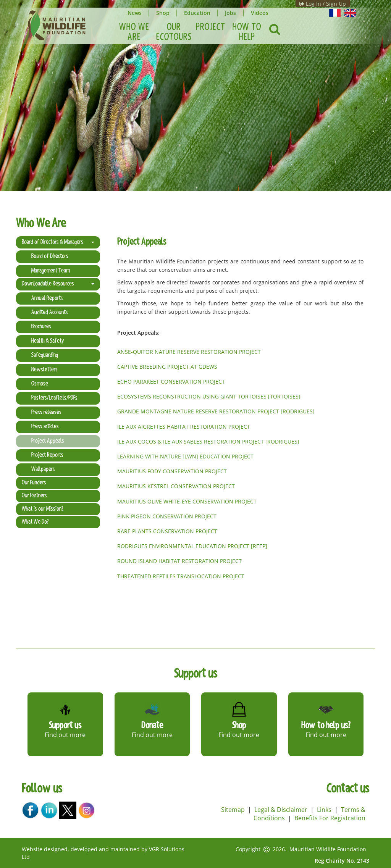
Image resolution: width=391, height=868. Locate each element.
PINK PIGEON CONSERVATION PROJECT (167, 516)
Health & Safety (48, 341)
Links (324, 810)
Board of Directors (50, 257)
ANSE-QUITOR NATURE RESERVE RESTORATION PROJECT (190, 352)
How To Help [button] (247, 32)
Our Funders (34, 483)
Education (199, 13)
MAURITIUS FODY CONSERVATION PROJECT (172, 471)
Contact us (348, 789)
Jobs (233, 13)
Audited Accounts (50, 313)
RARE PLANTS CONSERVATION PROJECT (167, 531)
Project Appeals (48, 441)
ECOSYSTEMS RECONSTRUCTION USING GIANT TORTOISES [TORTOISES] (209, 396)
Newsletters (44, 370)
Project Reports (47, 455)
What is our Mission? (42, 509)
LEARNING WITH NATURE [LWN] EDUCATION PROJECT (185, 456)
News (135, 13)
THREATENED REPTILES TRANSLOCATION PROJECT (181, 576)
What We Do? (35, 522)
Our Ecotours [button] (174, 32)
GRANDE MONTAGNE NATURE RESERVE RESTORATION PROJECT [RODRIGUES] (216, 411)
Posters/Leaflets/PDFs (54, 398)
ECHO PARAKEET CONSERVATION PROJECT (171, 382)
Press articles (45, 427)
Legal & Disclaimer (281, 810)
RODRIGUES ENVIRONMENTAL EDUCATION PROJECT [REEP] (192, 546)
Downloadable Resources (58, 284)
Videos (263, 13)
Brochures (41, 327)
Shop (164, 13)
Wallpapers (43, 469)
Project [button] (211, 28)
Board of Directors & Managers (58, 242)
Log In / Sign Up (310, 4)
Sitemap (233, 810)
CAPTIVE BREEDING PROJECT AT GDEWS (167, 367)
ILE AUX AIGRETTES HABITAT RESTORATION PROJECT (184, 427)
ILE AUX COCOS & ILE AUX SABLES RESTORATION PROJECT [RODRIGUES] (208, 441)
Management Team (51, 271)
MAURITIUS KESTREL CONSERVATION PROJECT (176, 486)
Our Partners (34, 496)
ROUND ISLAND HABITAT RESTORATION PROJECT (179, 561)
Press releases (46, 413)
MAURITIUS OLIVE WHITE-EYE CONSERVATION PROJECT (187, 501)
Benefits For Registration (330, 818)
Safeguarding (45, 355)
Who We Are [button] (134, 32)
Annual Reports (47, 298)
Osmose (40, 384)
